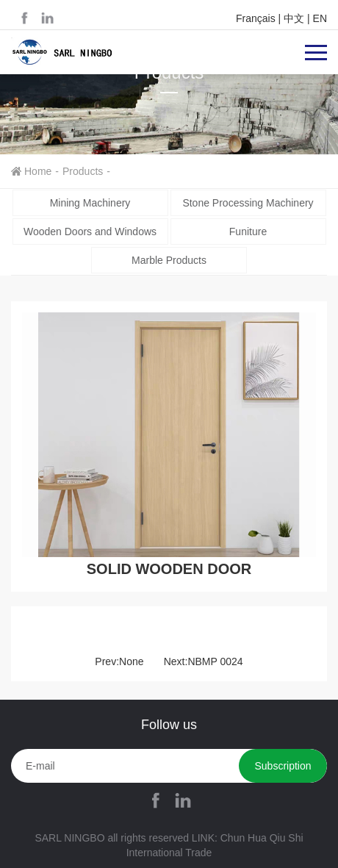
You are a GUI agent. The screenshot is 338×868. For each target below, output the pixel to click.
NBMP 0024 (215, 661)
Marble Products (169, 260)
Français (256, 18)
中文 (294, 18)
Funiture (248, 232)
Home (38, 171)
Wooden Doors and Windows (90, 232)
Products (83, 171)
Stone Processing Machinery (248, 203)
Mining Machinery (90, 203)
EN (320, 18)
